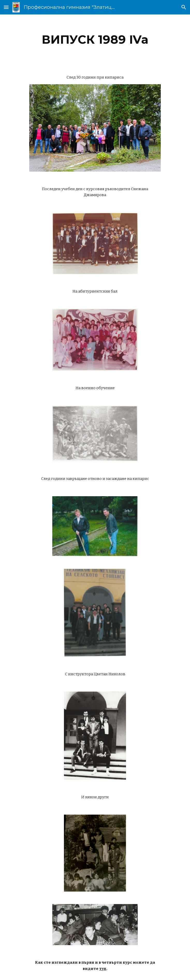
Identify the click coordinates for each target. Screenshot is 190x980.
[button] (6, 7)
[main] (95, 40)
